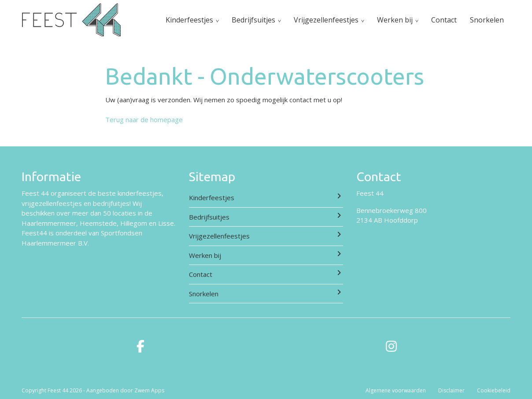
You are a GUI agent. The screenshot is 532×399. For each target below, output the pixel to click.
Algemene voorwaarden (396, 390)
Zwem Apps (149, 390)
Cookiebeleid (494, 390)
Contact (444, 20)
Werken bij (395, 20)
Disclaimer (451, 390)
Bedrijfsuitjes (253, 20)
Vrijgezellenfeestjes (326, 20)
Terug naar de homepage (144, 119)
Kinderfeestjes (189, 20)
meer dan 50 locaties (104, 213)
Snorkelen (487, 20)
